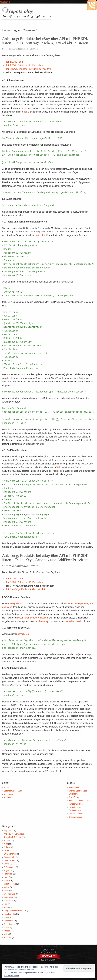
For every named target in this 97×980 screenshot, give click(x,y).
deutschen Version (74, 621)
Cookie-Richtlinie (12, 976)
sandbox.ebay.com (44, 621)
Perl (5, 904)
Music (6, 891)
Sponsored (8, 921)
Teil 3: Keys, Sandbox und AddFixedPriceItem (28, 69)
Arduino (7, 847)
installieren (23, 634)
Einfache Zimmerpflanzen (79, 801)
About (6, 788)
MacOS (7, 881)
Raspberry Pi (9, 914)
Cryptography (10, 857)
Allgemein (8, 831)
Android (7, 841)
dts (8, 378)
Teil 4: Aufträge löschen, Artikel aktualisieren (28, 589)
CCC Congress (10, 854)
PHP (6, 907)
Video (6, 934)
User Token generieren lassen (33, 618)
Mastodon (5, 2)
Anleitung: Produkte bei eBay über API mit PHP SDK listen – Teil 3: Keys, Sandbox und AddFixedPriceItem (45, 558)
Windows (8, 938)
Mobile (7, 887)
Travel (6, 927)
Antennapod (74, 788)
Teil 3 (27, 112)
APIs (6, 844)
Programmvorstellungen (14, 911)
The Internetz (9, 924)
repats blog (21, 11)
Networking (9, 897)
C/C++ (7, 851)
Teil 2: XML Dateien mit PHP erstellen (24, 65)
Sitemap (7, 798)
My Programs (9, 894)
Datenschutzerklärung (13, 791)
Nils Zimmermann (76, 814)
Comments (35, 49)
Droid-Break (74, 797)
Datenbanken (9, 860)
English (7, 871)
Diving (6, 864)
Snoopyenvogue (75, 817)
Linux (6, 877)
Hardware (8, 874)
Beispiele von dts (18, 603)
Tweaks (7, 931)
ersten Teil (40, 235)
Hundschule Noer (76, 804)
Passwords (8, 901)
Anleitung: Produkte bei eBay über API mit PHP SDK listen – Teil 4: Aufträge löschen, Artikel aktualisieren (45, 41)
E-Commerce (9, 867)
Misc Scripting (10, 884)
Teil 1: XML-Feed (14, 62)
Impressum (8, 794)
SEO (6, 917)
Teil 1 (59, 467)
